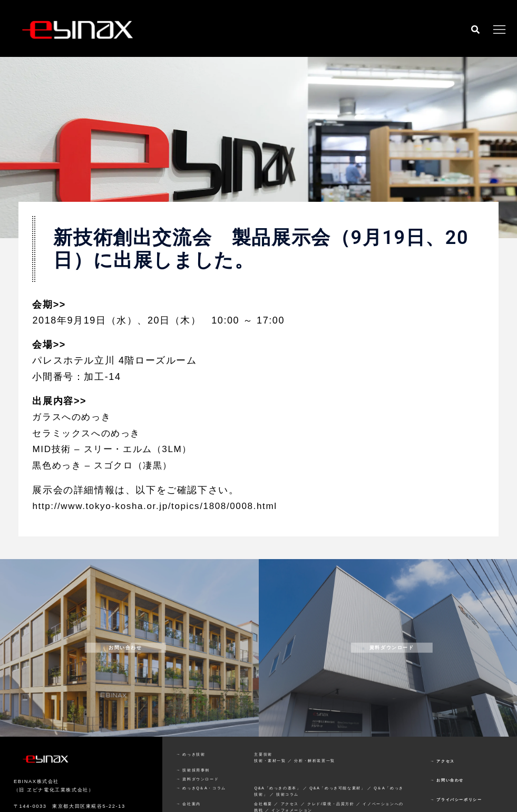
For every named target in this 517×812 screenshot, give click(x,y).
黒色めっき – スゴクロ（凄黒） (106, 465)
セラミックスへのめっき (89, 433)
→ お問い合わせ (447, 779)
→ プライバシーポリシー (456, 799)
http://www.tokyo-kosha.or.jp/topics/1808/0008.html (160, 505)
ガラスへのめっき (74, 417)
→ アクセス (442, 760)
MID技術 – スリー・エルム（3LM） (116, 449)
